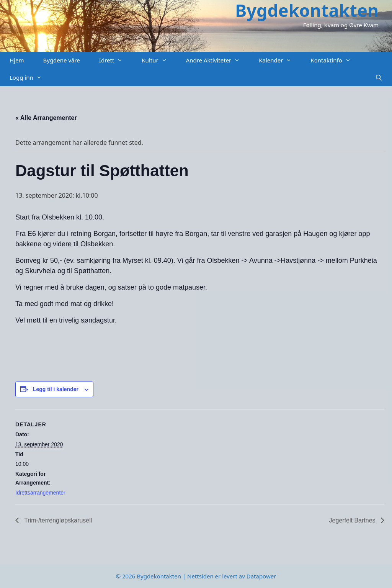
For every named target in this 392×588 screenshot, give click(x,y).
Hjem (17, 60)
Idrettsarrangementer (40, 493)
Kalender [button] (280, 60)
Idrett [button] (116, 60)
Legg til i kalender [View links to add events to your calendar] (56, 389)
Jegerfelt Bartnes (353, 520)
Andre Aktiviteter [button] (218, 60)
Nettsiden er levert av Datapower (232, 576)
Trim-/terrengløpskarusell (57, 520)
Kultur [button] (159, 60)
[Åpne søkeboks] (379, 78)
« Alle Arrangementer (46, 118)
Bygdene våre (61, 60)
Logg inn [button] (30, 78)
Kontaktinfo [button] (335, 60)
